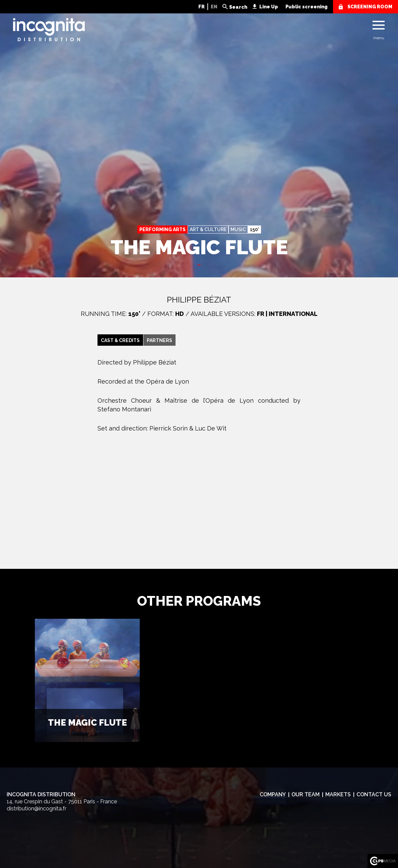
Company (273, 794)
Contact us (374, 794)
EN (214, 7)
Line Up (269, 7)
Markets (338, 794)
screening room (370, 7)
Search (238, 7)
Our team (306, 794)
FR (202, 7)
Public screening (307, 7)
